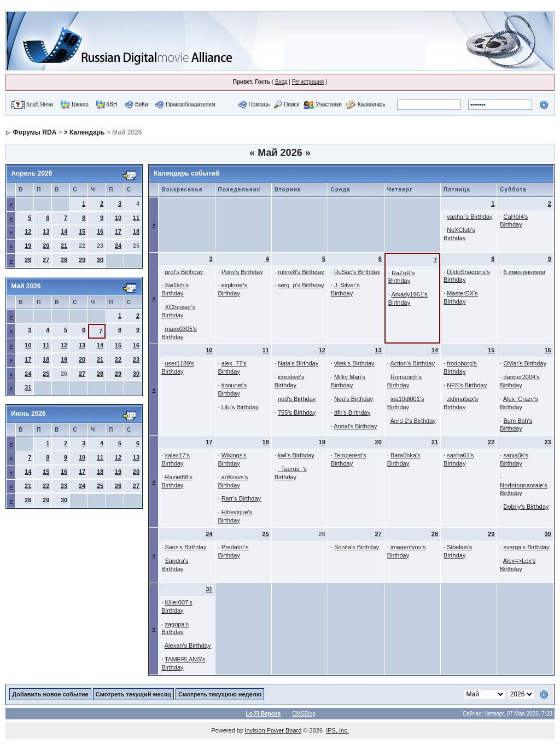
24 (118, 246)
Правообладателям (190, 104)
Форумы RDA (35, 132)
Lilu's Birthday (240, 407)
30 (100, 260)
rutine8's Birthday (301, 272)
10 (118, 218)
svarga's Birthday (526, 547)
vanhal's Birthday (469, 217)
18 (136, 231)
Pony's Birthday (242, 272)
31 (28, 387)
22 (118, 359)
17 (118, 231)
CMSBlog (304, 714)
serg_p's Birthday (301, 285)
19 (28, 246)
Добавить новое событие (50, 694)
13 (46, 231)
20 (46, 246)
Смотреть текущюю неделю (220, 694)
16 (100, 231)
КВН (112, 104)
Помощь (259, 104)
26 (28, 260)
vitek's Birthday (354, 363)
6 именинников (524, 272)
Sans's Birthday (185, 547)
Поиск (291, 104)
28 (64, 260)
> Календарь (84, 132)
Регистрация (308, 82)
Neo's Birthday (354, 399)
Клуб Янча (40, 104)
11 (136, 218)
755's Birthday (297, 412)
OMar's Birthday (525, 363)
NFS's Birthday (467, 385)
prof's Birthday (184, 272)
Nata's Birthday (298, 363)
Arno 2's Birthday (413, 421)
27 (46, 260)
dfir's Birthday (352, 412)
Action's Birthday (412, 363)
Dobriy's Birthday (526, 507)
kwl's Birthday (296, 455)
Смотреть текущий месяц (133, 694)
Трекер (80, 104)
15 (82, 231)
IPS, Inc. (337, 730)
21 (64, 246)
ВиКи (142, 104)
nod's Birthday (297, 399)
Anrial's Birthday (355, 426)
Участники (329, 104)
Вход (281, 82)
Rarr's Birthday (241, 498)
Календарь (371, 104)
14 (64, 231)
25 (46, 374)
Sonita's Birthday (357, 547)
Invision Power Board (273, 730)
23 (136, 359)
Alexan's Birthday (188, 646)
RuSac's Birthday (357, 272)
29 (82, 260)
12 (28, 231)
